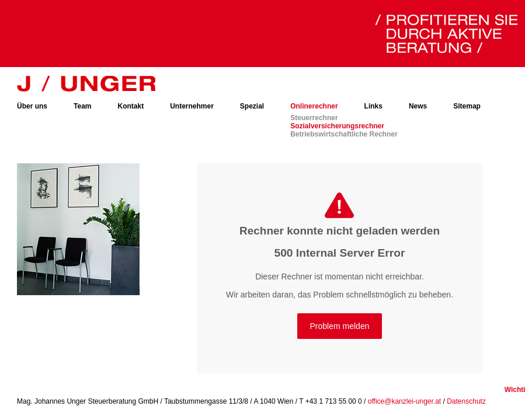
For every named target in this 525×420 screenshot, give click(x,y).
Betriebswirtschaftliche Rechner (344, 134)
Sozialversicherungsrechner (337, 126)
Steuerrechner (314, 118)
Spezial (252, 106)
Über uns (32, 106)
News (418, 106)
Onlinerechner (314, 106)
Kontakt (131, 106)
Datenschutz (466, 401)
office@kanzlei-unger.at (404, 401)
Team (82, 106)
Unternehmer (192, 106)
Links (373, 106)
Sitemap (467, 106)
